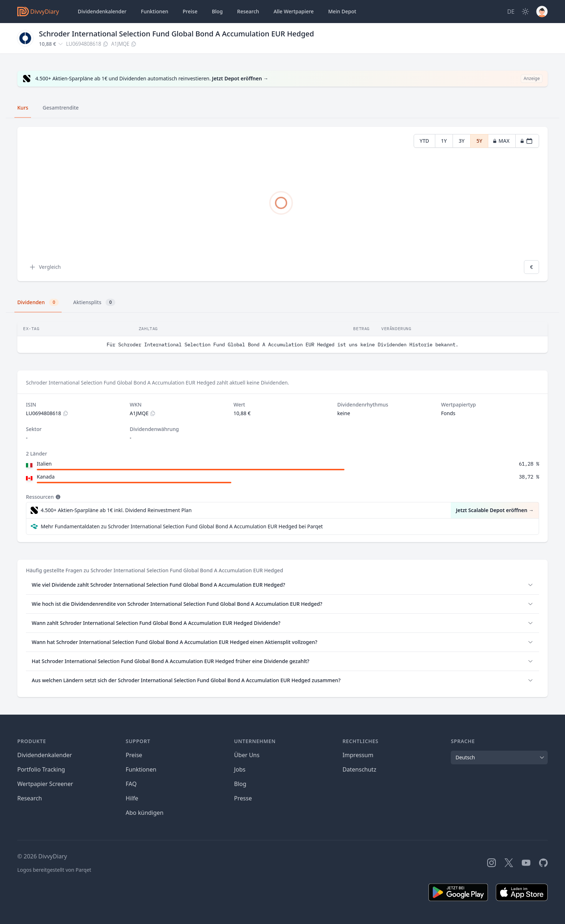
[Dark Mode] (525, 12)
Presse (243, 798)
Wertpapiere (294, 12)
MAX (501, 141)
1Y (444, 141)
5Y (479, 141)
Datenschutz (359, 769)
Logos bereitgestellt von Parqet (54, 870)
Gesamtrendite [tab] (61, 108)
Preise (190, 11)
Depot (342, 12)
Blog (240, 784)
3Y (462, 141)
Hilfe (132, 798)
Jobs (240, 769)
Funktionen (155, 11)
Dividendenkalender (102, 11)
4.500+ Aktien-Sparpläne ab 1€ (116, 510)
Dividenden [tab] (38, 302)
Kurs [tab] (23, 108)
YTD (424, 141)
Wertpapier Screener (45, 784)
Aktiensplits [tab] (94, 302)
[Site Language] (511, 12)
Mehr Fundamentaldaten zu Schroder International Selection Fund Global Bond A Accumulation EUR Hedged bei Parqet (182, 526)
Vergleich (45, 267)
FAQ (131, 784)
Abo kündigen (145, 813)
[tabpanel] (282, 204)
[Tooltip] (57, 497)
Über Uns (247, 755)
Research (30, 798)
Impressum (358, 755)
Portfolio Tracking (41, 769)
